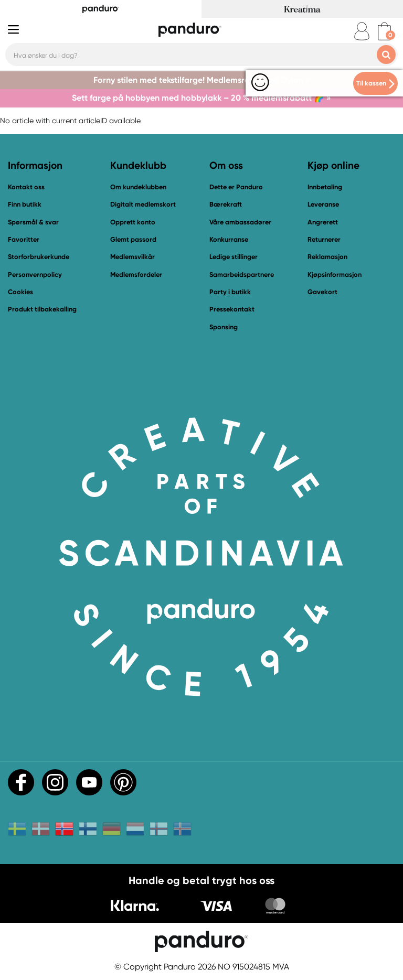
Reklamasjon (327, 257)
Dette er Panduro (236, 187)
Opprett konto (133, 222)
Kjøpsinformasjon (335, 274)
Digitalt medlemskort (143, 204)
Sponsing (224, 327)
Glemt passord (133, 239)
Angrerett (323, 222)
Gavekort (322, 292)
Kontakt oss (26, 187)
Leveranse (323, 204)
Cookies (20, 292)
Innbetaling (325, 187)
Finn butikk (25, 204)
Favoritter (24, 239)
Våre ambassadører (240, 222)
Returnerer (324, 239)
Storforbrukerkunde (39, 257)
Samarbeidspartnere (242, 274)
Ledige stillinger (234, 257)
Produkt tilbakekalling (42, 309)
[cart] (384, 31)
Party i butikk (230, 292)
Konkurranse (229, 239)
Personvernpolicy (35, 274)
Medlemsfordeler (136, 274)
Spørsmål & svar (33, 222)
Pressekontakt (232, 309)
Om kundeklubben (138, 187)
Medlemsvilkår (132, 257)
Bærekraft (226, 204)
